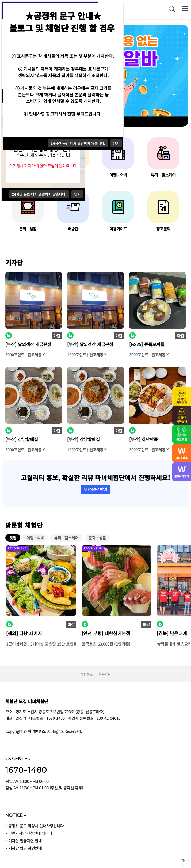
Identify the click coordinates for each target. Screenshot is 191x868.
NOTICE (16, 815)
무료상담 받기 (95, 489)
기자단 (14, 262)
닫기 (77, 194)
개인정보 (87, 674)
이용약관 (105, 674)
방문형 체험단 (24, 525)
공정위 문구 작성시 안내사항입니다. (37, 826)
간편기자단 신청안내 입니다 (30, 833)
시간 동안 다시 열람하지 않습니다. (39, 194)
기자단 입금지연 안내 (25, 841)
